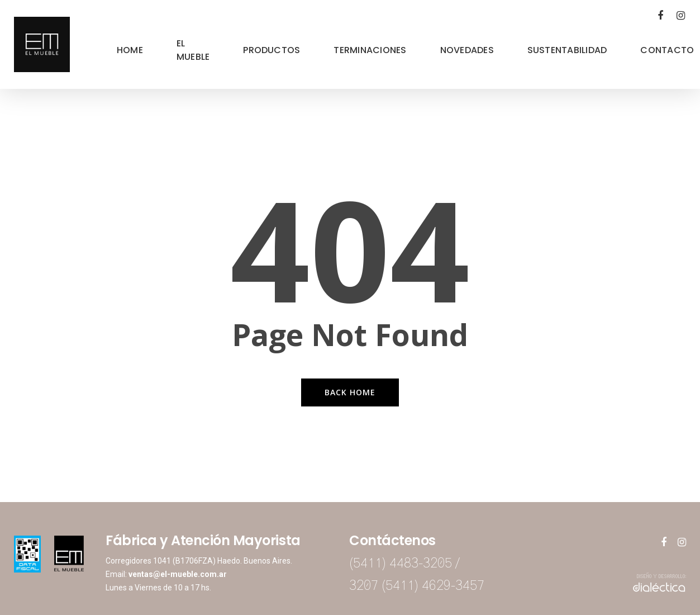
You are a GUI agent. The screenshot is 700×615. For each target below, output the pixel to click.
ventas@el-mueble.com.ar (178, 574)
